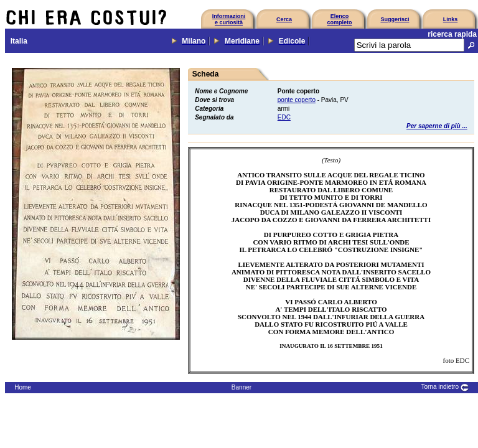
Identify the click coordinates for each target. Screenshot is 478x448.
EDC (284, 117)
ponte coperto (297, 100)
